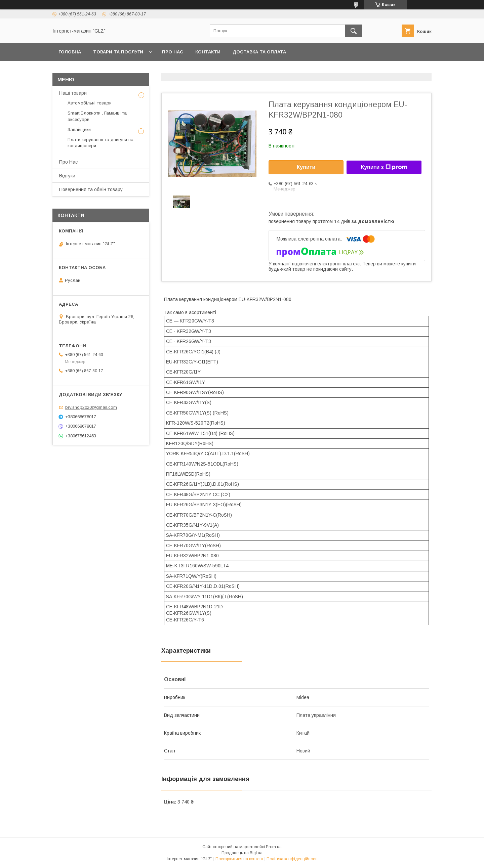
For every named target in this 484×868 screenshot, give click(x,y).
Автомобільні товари (90, 103)
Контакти (208, 52)
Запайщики (79, 129)
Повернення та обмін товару (91, 189)
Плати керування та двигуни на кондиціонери (100, 143)
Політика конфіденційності (292, 859)
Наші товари (73, 93)
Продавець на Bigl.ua (242, 853)
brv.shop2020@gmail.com (91, 407)
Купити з (384, 167)
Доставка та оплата (259, 52)
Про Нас (173, 52)
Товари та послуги (118, 52)
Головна (70, 52)
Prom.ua (274, 847)
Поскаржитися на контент (239, 859)
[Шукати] (354, 31)
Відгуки (67, 176)
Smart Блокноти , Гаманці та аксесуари (97, 116)
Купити (306, 167)
